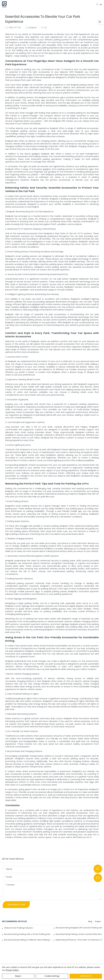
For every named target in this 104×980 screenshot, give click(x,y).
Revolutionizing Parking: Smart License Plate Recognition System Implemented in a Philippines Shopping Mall (79, 934)
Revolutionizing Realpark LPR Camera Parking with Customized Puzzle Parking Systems (79, 928)
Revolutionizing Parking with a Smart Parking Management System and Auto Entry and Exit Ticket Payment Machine (27, 934)
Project (98, 921)
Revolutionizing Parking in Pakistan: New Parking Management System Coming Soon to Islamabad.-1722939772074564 (27, 940)
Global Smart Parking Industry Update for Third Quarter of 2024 (19, 928)
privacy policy (12, 970)
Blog (90, 921)
